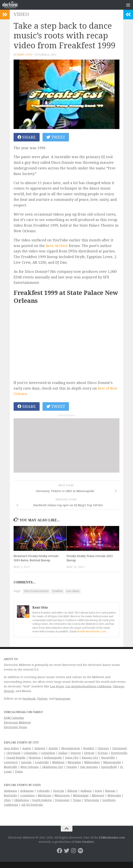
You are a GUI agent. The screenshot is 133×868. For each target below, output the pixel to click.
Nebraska (114, 796)
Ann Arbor (11, 749)
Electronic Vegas (15, 728)
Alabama (10, 791)
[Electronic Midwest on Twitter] (67, 851)
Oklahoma (21, 800)
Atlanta (40, 749)
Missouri (98, 796)
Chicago (118, 687)
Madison (58, 763)
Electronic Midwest (17, 723)
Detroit (9, 691)
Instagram (63, 699)
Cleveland (13, 753)
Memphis (74, 763)
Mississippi (81, 796)
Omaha (72, 767)
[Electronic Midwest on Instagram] (74, 851)
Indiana (86, 791)
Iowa (98, 791)
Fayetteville (119, 753)
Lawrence (11, 763)
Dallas (63, 753)
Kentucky (10, 796)
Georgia (59, 791)
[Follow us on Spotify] (81, 851)
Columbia (31, 753)
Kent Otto (25, 55)
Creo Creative (84, 842)
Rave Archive (57, 246)
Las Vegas (57, 687)
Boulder (89, 749)
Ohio (7, 800)
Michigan (45, 796)
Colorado (43, 791)
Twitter (42, 699)
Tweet (56, 137)
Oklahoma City (53, 767)
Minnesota (62, 796)
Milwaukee (92, 763)
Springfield (109, 767)
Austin (53, 749)
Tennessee (62, 800)
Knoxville (108, 758)
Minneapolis (112, 763)
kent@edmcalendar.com (91, 632)
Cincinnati (120, 749)
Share (27, 137)
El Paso (103, 753)
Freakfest (57, 592)
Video (21, 14)
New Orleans (30, 767)
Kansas (110, 791)
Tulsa (19, 772)
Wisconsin (92, 800)
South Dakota (42, 800)
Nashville (11, 767)
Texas (77, 800)
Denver (76, 753)
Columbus (48, 753)
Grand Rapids (16, 758)
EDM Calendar (14, 718)
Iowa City (72, 758)
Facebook (29, 699)
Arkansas (27, 791)
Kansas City (90, 758)
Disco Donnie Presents (36, 592)
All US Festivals (32, 805)
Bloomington (71, 749)
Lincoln (26, 763)
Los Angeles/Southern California (88, 687)
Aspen (27, 749)
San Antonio (89, 767)
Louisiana (27, 796)
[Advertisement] (55, 446)
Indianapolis (53, 758)
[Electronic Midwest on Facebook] (60, 851)
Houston (35, 758)
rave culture (73, 592)
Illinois (72, 791)
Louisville (42, 763)
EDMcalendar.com (112, 838)
